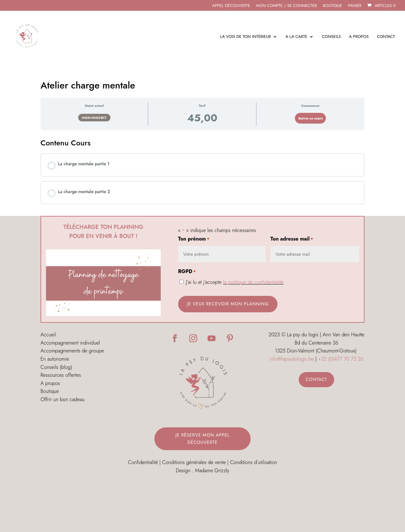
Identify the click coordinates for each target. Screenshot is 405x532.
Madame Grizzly (212, 471)
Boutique (332, 6)
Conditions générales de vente (194, 462)
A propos (359, 37)
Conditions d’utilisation (254, 462)
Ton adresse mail (292, 239)
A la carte (296, 37)
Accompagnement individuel (70, 343)
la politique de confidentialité (253, 282)
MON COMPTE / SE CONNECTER (287, 6)
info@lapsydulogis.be (292, 359)
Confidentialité (143, 462)
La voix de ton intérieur (245, 37)
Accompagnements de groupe (72, 351)
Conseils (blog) (56, 367)
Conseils (331, 37)
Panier (355, 6)
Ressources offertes (61, 375)
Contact (386, 37)
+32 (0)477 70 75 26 (341, 359)
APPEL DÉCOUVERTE (231, 6)
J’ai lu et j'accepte (235, 282)
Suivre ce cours (311, 118)
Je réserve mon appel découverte (202, 439)
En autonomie (55, 359)
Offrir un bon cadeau (63, 399)
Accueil (48, 335)
